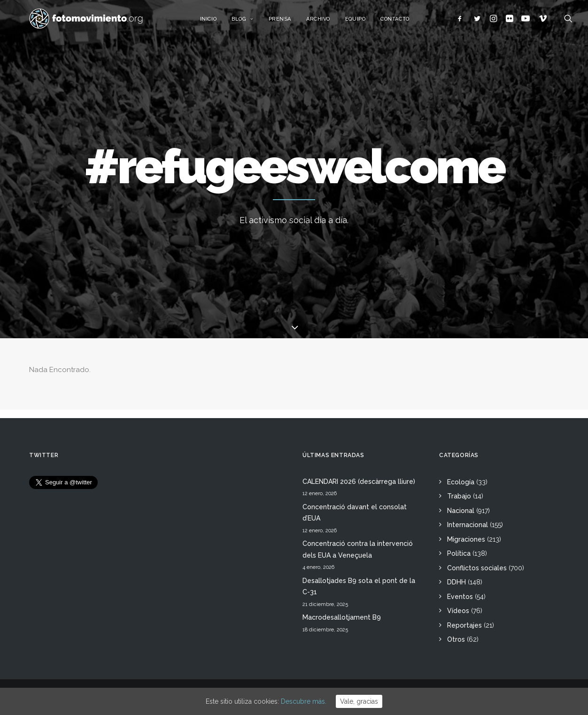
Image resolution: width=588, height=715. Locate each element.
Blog (252, 22)
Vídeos (458, 611)
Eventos (460, 597)
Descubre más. (304, 701)
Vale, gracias (359, 701)
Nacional (461, 511)
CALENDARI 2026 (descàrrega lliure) (359, 482)
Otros (456, 639)
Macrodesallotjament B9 (342, 617)
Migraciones (466, 539)
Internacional (468, 525)
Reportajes (464, 625)
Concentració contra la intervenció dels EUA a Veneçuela (358, 549)
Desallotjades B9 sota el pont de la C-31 (359, 587)
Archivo (328, 22)
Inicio (218, 22)
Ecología (461, 482)
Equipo (365, 22)
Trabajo (459, 496)
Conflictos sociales (477, 568)
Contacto (405, 22)
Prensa (289, 22)
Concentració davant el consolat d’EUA (355, 513)
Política (459, 553)
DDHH (456, 582)
